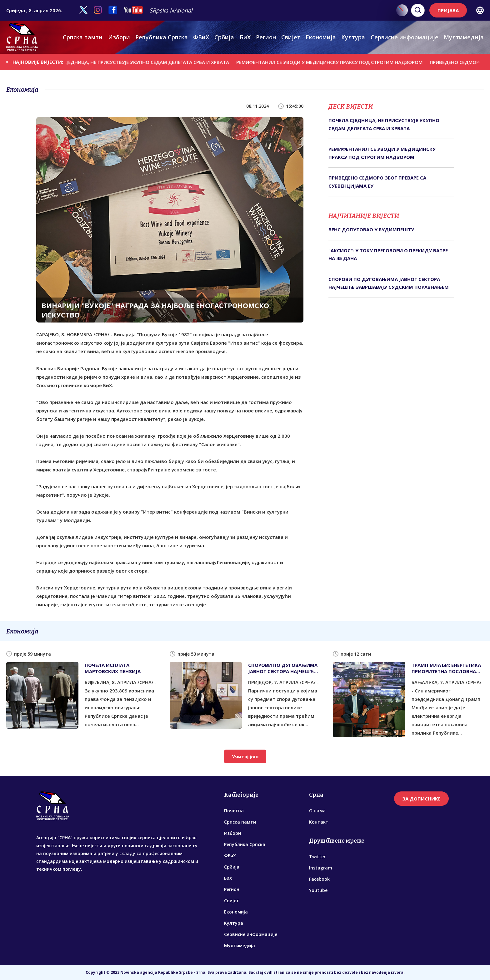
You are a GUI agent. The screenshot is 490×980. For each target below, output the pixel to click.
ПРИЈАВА (448, 10)
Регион (266, 37)
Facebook (319, 879)
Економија (321, 37)
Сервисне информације (405, 37)
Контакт (319, 822)
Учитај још (245, 756)
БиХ (245, 37)
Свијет (291, 37)
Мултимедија (464, 37)
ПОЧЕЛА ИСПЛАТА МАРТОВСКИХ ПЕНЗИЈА (113, 668)
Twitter (317, 857)
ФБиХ (201, 37)
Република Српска (162, 37)
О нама (317, 811)
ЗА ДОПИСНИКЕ (421, 799)
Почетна (234, 811)
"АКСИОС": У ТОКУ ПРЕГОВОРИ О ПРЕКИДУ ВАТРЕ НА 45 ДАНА (388, 254)
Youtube (318, 890)
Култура (353, 37)
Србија (224, 37)
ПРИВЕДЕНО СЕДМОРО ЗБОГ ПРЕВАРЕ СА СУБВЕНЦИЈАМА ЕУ (377, 182)
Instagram (321, 868)
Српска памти (83, 37)
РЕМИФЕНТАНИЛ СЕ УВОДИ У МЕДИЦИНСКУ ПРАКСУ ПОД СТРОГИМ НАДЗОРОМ (335, 62)
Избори (119, 37)
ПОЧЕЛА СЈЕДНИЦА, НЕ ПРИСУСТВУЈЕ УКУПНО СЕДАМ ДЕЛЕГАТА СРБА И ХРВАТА (142, 62)
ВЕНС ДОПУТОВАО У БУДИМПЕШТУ (371, 229)
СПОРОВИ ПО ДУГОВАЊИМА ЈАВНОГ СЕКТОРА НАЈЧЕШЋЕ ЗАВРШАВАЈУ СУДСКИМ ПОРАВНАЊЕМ (389, 283)
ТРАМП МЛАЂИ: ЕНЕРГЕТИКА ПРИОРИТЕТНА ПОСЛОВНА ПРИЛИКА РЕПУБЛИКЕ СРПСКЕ (448, 668)
